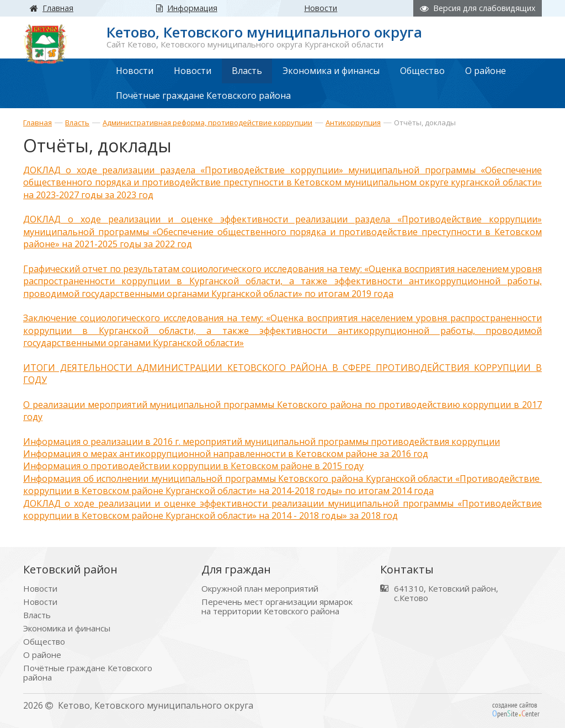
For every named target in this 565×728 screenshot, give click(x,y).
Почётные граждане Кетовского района (88, 667)
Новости (40, 583)
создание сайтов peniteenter (516, 703)
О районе (42, 649)
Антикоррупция (353, 123)
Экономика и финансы (67, 622)
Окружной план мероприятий (260, 583)
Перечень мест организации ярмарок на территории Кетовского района (277, 601)
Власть (77, 123)
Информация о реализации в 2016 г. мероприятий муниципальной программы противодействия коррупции (262, 437)
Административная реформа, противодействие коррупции (207, 123)
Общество (44, 636)
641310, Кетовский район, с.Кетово (446, 587)
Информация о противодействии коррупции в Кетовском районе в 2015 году (193, 461)
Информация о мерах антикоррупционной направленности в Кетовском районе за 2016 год (226, 449)
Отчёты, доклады (425, 123)
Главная (38, 123)
